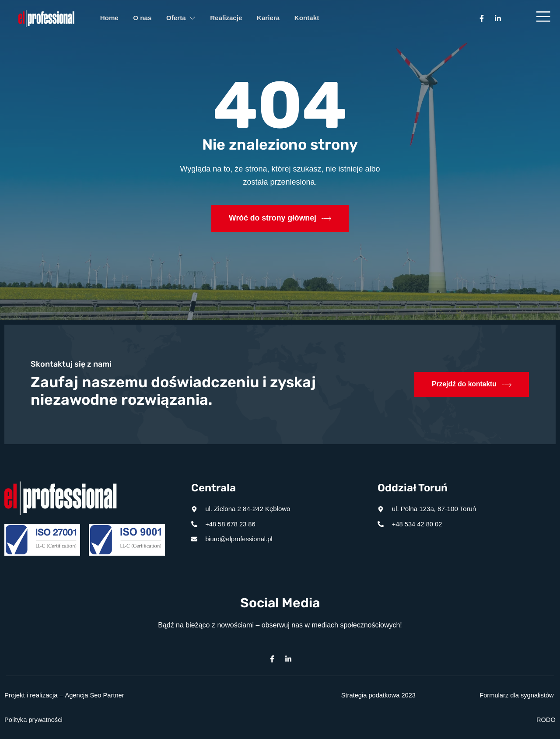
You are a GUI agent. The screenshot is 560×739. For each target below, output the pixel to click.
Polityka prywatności (34, 720)
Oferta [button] (187, 19)
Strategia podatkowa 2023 (378, 695)
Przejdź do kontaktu (471, 385)
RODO (546, 720)
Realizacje (235, 19)
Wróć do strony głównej (280, 218)
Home (111, 19)
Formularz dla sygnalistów (516, 695)
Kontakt (321, 19)
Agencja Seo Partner (95, 695)
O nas (147, 19)
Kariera (280, 19)
